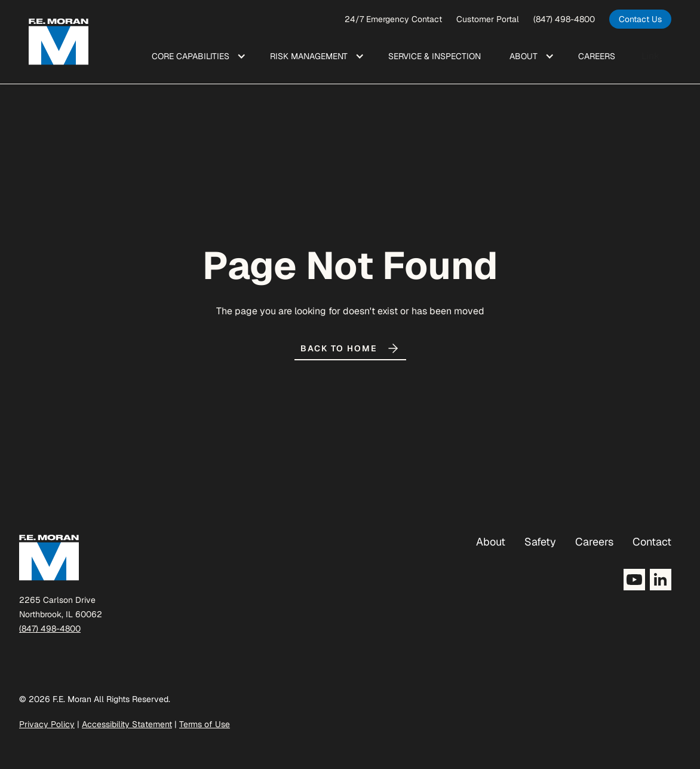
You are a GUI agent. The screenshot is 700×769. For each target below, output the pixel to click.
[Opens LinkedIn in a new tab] (661, 580)
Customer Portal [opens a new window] (488, 19)
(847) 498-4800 (564, 19)
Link (650, 56)
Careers (594, 542)
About (491, 542)
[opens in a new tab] (640, 19)
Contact (652, 542)
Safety (540, 542)
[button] (197, 56)
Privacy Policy (47, 724)
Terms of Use (205, 724)
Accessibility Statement (127, 724)
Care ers (597, 56)
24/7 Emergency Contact (393, 19)
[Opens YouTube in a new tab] (634, 580)
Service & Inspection (435, 56)
